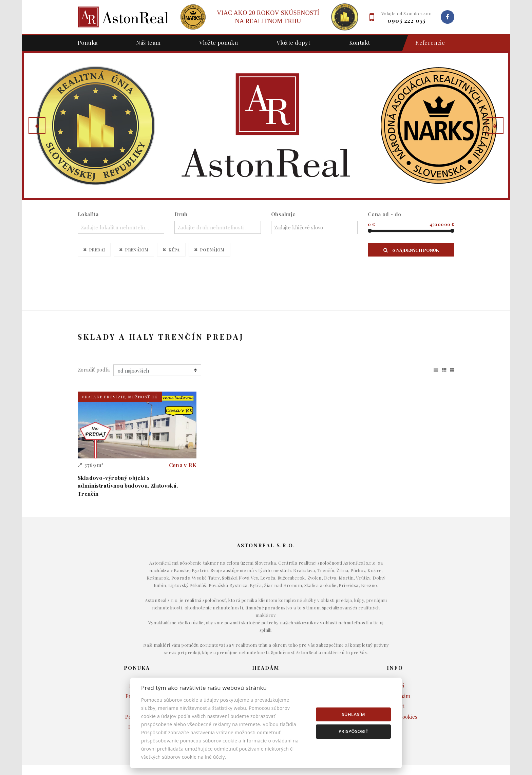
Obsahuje (283, 214)
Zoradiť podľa (94, 330)
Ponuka (88, 42)
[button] (37, 126)
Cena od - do (385, 214)
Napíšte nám (395, 656)
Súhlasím (353, 714)
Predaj (97, 250)
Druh (181, 214)
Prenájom (137, 250)
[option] (266, 126)
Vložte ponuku (218, 42)
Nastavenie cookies (395, 677)
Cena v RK (183, 425)
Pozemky (266, 677)
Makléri (395, 646)
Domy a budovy (266, 646)
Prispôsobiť (354, 731)
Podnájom (212, 250)
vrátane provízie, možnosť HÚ (120, 357)
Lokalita (88, 214)
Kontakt (360, 42)
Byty (266, 656)
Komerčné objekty (266, 667)
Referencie (427, 43)
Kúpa (174, 250)
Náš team (148, 42)
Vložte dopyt (293, 42)
